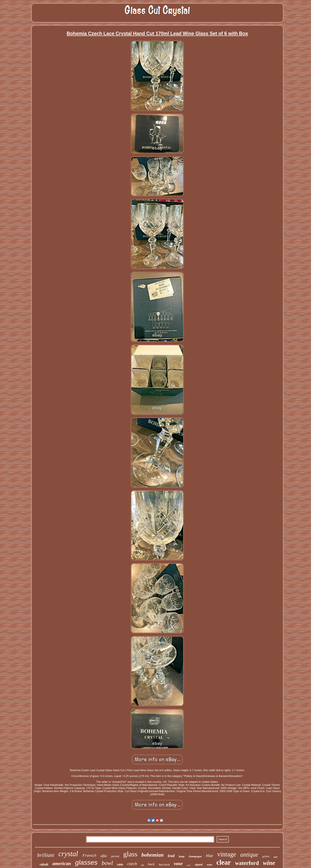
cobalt (44, 864)
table (120, 865)
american (62, 864)
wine (269, 863)
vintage (227, 854)
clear (224, 862)
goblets (266, 856)
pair (276, 857)
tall (142, 865)
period (115, 856)
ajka (104, 856)
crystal (68, 854)
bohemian (153, 855)
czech (132, 864)
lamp (182, 856)
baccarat (164, 864)
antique (249, 855)
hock (151, 864)
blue (209, 856)
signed (199, 865)
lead (171, 856)
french (89, 856)
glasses (86, 862)
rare (189, 865)
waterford (247, 863)
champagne (195, 856)
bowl (107, 863)
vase (178, 863)
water (210, 865)
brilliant (46, 855)
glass (130, 854)
